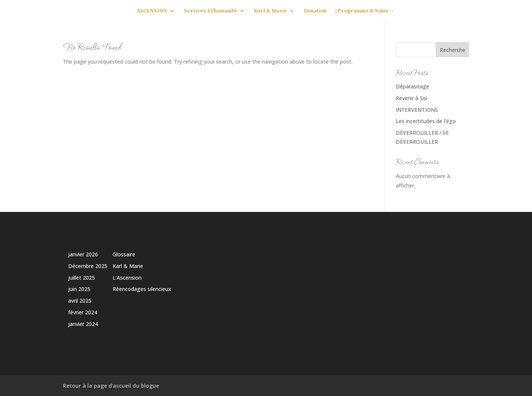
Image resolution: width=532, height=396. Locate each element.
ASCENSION (152, 11)
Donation (315, 11)
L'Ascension (127, 278)
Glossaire (124, 254)
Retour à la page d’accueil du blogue (111, 386)
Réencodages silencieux (142, 289)
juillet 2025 (82, 278)
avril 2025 (80, 301)
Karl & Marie (270, 11)
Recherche (453, 50)
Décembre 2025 (88, 266)
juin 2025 (79, 289)
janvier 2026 (83, 254)
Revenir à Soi (412, 98)
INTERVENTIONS (417, 110)
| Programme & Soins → (365, 11)
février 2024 (83, 312)
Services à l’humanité (210, 11)
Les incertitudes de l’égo (426, 121)
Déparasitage (412, 86)
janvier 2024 (83, 324)
